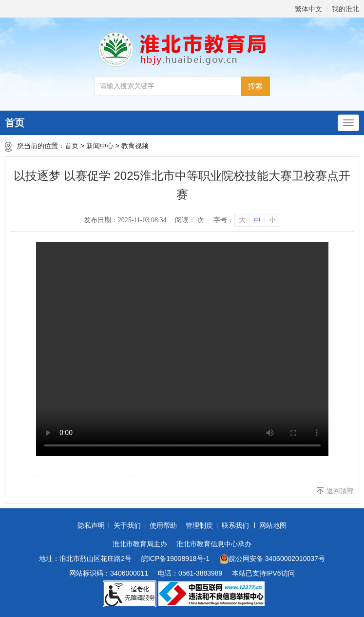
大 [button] (242, 220)
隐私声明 (91, 525)
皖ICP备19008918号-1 (175, 559)
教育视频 (135, 146)
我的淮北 (345, 9)
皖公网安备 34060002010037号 (272, 559)
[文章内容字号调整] (246, 220)
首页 (15, 123)
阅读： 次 (190, 220)
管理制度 (199, 525)
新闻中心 (100, 146)
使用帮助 (163, 525)
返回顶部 (340, 491)
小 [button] (272, 220)
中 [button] (257, 220)
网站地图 (273, 525)
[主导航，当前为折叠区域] (348, 123)
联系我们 (235, 525)
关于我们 (127, 525)
